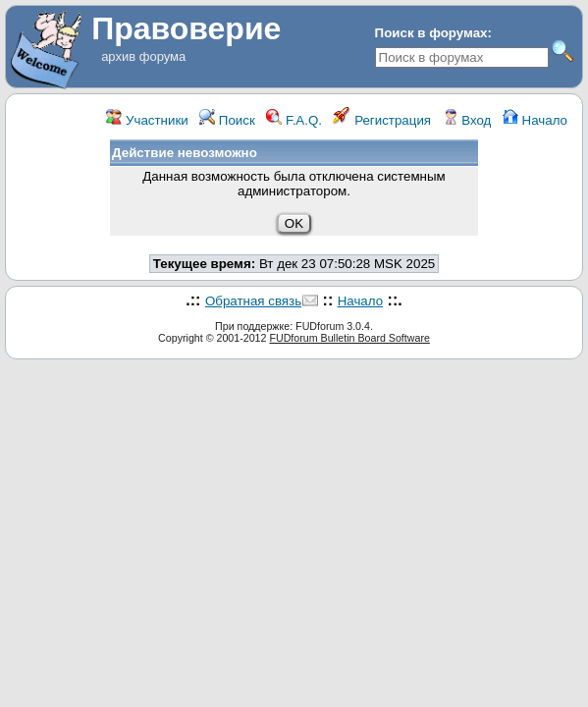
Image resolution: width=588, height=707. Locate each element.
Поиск (227, 120)
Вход (467, 120)
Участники (147, 120)
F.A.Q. (294, 120)
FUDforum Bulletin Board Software (349, 338)
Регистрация (382, 120)
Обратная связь (253, 301)
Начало (535, 120)
